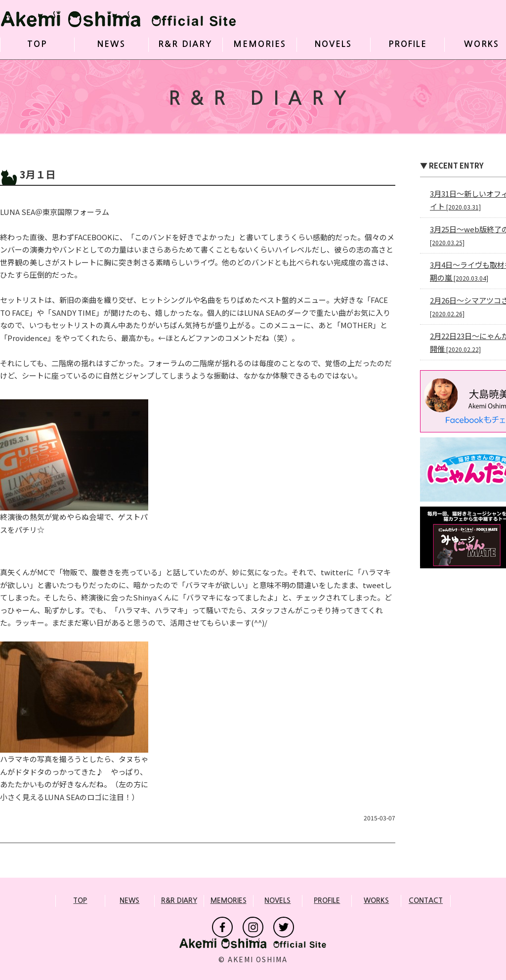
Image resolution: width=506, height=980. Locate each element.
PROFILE (408, 44)
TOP (37, 44)
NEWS (111, 44)
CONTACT (426, 900)
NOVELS (333, 44)
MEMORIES (260, 44)
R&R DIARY (185, 44)
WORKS (482, 44)
